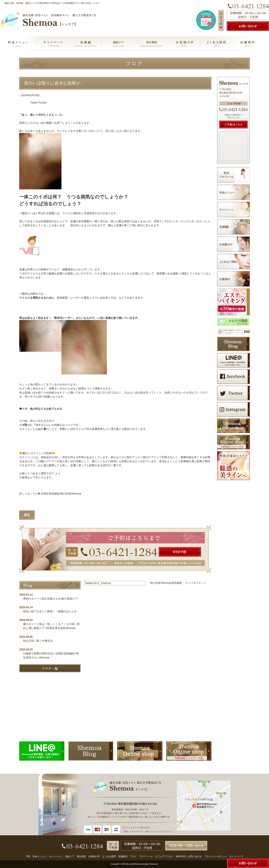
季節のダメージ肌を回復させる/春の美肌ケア (52, 599)
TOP (28, 856)
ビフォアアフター (164, 856)
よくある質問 (109, 856)
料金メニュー (40, 856)
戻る (27, 515)
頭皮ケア (70, 856)
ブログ (133, 856)
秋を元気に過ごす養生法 (38, 641)
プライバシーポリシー (216, 856)
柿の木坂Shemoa (134, 864)
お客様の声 (94, 856)
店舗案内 (123, 856)
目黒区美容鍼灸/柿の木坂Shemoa (61, 494)
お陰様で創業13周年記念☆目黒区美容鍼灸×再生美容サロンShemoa (51, 655)
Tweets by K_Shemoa (98, 583)
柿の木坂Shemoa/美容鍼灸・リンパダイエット (178, 583)
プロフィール (146, 856)
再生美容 (81, 856)
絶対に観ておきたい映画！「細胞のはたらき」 (51, 611)
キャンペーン (56, 856)
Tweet (34, 103)
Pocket (42, 103)
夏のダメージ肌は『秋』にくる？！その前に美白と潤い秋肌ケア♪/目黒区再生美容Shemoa (51, 626)
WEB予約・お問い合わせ (189, 856)
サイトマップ (236, 856)
